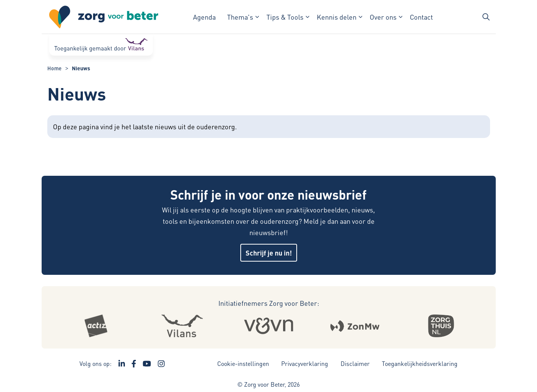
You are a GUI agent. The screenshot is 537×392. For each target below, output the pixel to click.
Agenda (204, 17)
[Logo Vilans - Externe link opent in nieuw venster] (182, 326)
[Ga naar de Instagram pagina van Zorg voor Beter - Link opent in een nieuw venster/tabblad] (161, 364)
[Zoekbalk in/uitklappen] (486, 17)
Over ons (383, 17)
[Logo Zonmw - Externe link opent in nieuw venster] (355, 326)
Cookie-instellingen (243, 363)
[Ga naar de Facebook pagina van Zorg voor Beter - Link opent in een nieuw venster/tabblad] (134, 364)
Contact (421, 17)
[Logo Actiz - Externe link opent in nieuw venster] (96, 326)
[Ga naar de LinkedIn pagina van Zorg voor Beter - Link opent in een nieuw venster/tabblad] (122, 364)
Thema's (240, 17)
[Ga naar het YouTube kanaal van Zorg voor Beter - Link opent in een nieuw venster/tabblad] (147, 364)
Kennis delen (337, 17)
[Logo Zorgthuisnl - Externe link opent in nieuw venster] (441, 326)
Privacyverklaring (305, 363)
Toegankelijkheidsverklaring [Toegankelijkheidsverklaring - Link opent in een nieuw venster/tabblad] (420, 363)
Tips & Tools (285, 17)
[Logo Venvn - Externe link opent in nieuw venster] (268, 326)
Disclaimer (355, 363)
